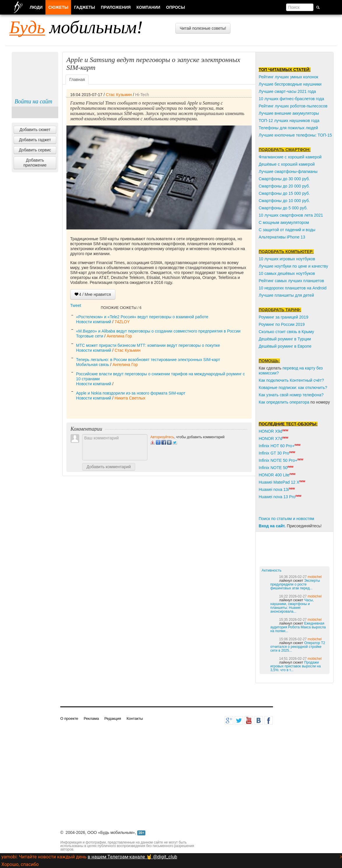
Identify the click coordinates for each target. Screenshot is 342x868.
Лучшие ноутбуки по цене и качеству (293, 266)
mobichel (315, 577)
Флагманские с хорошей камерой (290, 157)
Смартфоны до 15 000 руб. (284, 193)
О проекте (69, 718)
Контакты (135, 718)
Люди (36, 7)
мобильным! (76, 27)
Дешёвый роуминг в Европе (285, 346)
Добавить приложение (35, 163)
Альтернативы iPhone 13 (282, 237)
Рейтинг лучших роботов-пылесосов (293, 106)
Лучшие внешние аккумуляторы (289, 113)
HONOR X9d (270, 431)
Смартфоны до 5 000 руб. (283, 208)
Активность (272, 570)
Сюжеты (58, 7)
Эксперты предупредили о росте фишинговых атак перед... (295, 584)
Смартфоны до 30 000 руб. (284, 179)
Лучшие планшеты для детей (286, 295)
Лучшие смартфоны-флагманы (288, 172)
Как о (264, 402)
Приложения (116, 7)
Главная (77, 79)
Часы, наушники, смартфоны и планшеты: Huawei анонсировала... (292, 606)
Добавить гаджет (35, 140)
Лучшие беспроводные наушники (290, 84)
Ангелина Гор (119, 336)
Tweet (76, 305)
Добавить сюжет (35, 130)
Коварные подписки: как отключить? (293, 388)
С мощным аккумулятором (284, 222)
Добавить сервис (35, 150)
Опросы (176, 7)
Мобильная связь (92, 365)
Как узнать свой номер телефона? (291, 395)
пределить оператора (289, 402)
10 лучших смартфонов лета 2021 (291, 215)
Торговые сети (90, 336)
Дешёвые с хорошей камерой (287, 164)
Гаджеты (84, 7)
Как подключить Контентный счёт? (291, 380)
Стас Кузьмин (119, 95)
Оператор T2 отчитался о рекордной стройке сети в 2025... (298, 647)
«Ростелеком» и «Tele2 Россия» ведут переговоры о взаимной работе (142, 317)
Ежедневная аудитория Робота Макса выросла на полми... (298, 627)
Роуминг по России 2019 (282, 324)
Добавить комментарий (109, 467)
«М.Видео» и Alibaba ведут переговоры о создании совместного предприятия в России (158, 331)
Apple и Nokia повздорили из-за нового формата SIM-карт (131, 393)
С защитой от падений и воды (287, 230)
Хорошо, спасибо (20, 864)
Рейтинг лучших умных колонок (288, 77)
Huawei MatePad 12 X (279, 482)
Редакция (113, 718)
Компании (149, 7)
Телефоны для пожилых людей (288, 128)
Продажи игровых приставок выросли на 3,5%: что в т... (296, 666)
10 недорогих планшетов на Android (293, 288)
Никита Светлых (130, 398)
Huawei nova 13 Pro (277, 497)
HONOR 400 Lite (274, 475)
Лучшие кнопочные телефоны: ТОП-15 (295, 135)
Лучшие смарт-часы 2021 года (287, 91)
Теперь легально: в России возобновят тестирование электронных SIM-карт (148, 360)
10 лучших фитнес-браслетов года (291, 99)
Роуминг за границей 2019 (283, 317)
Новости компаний (94, 322)
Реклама (91, 718)
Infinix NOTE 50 (273, 468)
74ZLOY (122, 322)
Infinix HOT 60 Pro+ (277, 446)
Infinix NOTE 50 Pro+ (278, 460)
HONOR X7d (270, 439)
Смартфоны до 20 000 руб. (284, 186)
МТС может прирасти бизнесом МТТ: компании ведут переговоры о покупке (148, 345)
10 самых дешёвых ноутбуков (287, 273)
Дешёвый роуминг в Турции (285, 339)
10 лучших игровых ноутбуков (287, 259)
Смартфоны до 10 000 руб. (284, 201)
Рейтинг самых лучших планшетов (291, 281)
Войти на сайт (33, 101)
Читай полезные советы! (203, 28)
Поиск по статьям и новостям (286, 519)
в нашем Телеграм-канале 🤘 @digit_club (132, 857)
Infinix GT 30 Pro (274, 453)
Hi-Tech (142, 95)
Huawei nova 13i (274, 489)
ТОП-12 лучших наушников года (289, 121)
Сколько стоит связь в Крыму (286, 332)
